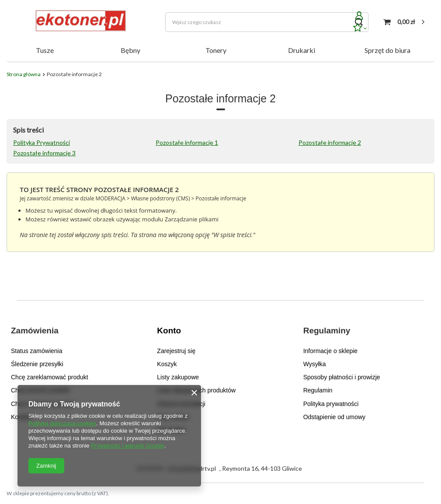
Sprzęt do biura (387, 50)
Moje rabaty (173, 417)
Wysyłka (315, 364)
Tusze (45, 50)
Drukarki (302, 50)
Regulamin (318, 390)
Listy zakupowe (178, 377)
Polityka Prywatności (42, 142)
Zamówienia (35, 331)
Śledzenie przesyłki (37, 364)
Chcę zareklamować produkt (50, 377)
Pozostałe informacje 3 (44, 153)
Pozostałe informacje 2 (330, 142)
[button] (69, 336)
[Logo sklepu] (79, 22)
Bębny (130, 50)
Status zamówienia (37, 351)
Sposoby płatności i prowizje (342, 377)
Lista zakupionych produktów (196, 390)
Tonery (216, 50)
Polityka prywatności (331, 404)
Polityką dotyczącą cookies (62, 423)
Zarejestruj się (176, 351)
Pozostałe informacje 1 (187, 142)
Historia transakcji (181, 404)
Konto (169, 331)
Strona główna (24, 74)
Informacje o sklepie (331, 351)
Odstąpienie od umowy (334, 417)
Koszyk (167, 364)
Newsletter (171, 430)
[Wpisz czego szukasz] (267, 22)
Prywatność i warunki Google (128, 446)
